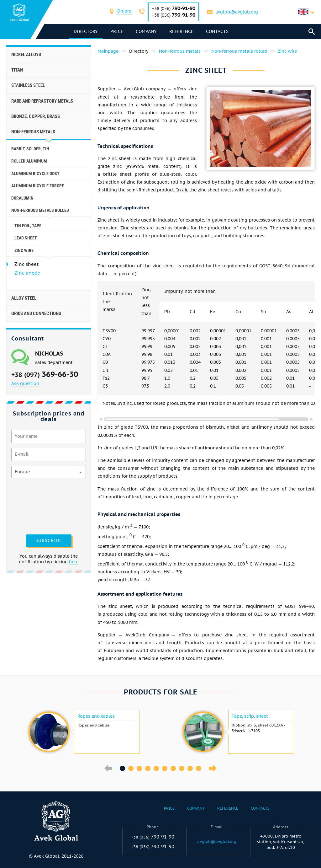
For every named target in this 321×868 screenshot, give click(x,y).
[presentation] (37, 506)
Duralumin (22, 198)
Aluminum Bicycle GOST (35, 174)
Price (117, 31)
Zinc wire (24, 250)
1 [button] (122, 768)
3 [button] (139, 768)
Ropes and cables (96, 716)
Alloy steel (24, 298)
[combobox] (124, 12)
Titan (17, 70)
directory (86, 31)
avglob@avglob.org (237, 12)
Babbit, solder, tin (30, 149)
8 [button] (182, 768)
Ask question (25, 383)
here (74, 562)
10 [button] (199, 768)
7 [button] (173, 768)
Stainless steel (28, 85)
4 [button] (148, 768)
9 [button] (190, 768)
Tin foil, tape (28, 226)
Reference (181, 31)
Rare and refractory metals (42, 101)
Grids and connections (36, 313)
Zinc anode (27, 273)
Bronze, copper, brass (36, 116)
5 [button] (156, 768)
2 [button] (131, 768)
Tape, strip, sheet (250, 716)
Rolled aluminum (29, 161)
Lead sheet (26, 238)
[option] (83, 732)
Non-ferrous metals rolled (40, 210)
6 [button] (165, 768)
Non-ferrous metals (33, 132)
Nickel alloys (26, 55)
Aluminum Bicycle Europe (38, 186)
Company (146, 31)
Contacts (217, 31)
